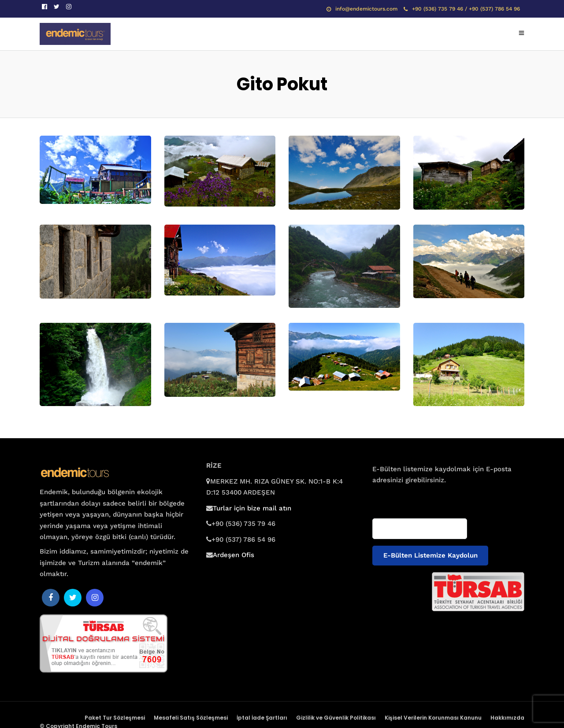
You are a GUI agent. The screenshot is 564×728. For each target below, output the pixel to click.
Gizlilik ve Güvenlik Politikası (336, 718)
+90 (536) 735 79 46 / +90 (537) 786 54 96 (462, 9)
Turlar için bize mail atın (252, 508)
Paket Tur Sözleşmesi (115, 718)
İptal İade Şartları (262, 718)
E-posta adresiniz (398, 497)
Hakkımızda (507, 718)
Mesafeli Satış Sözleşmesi (191, 718)
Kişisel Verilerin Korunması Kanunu (433, 718)
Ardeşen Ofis (234, 555)
